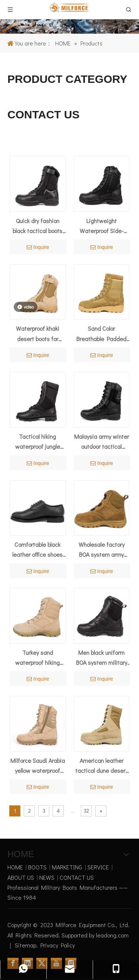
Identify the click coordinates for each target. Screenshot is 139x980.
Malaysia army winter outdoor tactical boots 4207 (102, 442)
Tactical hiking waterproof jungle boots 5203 (38, 442)
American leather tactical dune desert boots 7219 (101, 766)
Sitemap (26, 945)
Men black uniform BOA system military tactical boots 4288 (102, 658)
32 (86, 811)
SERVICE (98, 867)
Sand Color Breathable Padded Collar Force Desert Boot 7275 (102, 334)
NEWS (47, 877)
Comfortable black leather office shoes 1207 (37, 550)
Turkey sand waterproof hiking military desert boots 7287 (38, 658)
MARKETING (67, 867)
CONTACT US (77, 877)
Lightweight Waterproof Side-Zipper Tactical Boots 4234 (101, 226)
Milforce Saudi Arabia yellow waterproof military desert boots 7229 (38, 766)
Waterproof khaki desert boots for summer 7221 (38, 334)
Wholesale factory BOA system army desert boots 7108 (101, 550)
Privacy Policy (58, 945)
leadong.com (112, 935)
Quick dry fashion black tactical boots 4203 (37, 226)
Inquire (38, 247)
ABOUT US (21, 877)
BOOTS (37, 867)
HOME (15, 867)
